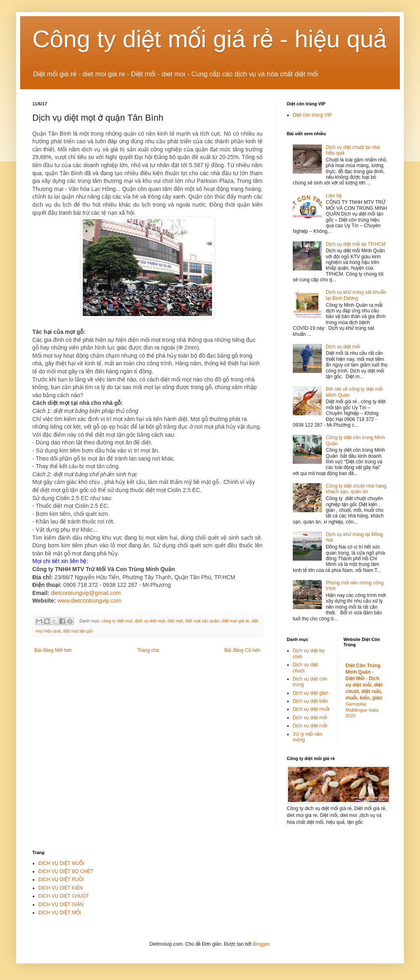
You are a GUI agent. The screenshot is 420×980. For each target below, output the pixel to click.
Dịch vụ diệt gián (311, 693)
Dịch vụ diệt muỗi (311, 709)
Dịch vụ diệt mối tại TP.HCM (356, 244)
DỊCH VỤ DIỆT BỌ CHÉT (66, 871)
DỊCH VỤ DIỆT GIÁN (61, 905)
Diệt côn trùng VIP (312, 115)
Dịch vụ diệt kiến (310, 701)
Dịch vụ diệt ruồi (310, 726)
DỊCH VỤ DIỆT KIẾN (61, 888)
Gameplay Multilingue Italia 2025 (362, 710)
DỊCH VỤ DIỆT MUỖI (61, 863)
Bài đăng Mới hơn (53, 650)
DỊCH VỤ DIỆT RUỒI (61, 879)
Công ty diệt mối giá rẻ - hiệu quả (210, 39)
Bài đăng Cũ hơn (243, 650)
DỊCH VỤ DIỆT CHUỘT (64, 896)
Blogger (261, 944)
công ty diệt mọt (117, 621)
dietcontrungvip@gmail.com (86, 593)
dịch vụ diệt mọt (150, 621)
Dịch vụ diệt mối (343, 347)
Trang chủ (148, 650)
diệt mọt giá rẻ (235, 621)
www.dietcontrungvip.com (89, 601)
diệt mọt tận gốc (78, 631)
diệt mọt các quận (202, 621)
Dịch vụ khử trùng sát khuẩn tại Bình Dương (356, 295)
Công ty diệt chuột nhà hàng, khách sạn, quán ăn (357, 489)
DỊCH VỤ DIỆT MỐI (60, 913)
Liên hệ (334, 196)
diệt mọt (175, 621)
